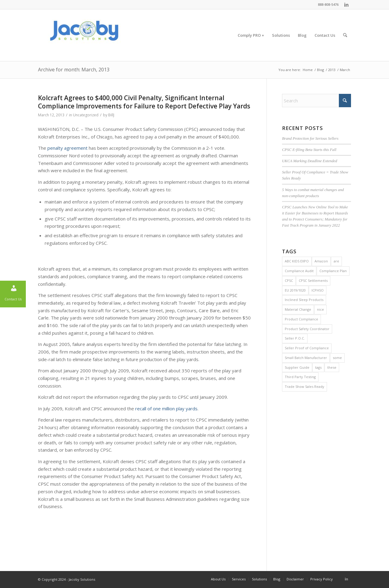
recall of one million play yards (166, 409)
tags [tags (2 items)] (318, 367)
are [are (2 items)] (336, 261)
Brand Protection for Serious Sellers (310, 138)
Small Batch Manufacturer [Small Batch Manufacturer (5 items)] (306, 358)
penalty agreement (67, 148)
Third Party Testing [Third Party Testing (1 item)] (300, 377)
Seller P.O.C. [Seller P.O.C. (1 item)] (295, 338)
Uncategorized (86, 115)
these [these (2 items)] (332, 367)
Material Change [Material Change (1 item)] (298, 309)
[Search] (345, 35)
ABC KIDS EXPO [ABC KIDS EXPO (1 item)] (297, 261)
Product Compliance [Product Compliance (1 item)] (301, 319)
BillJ (111, 115)
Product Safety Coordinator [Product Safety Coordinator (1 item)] (307, 329)
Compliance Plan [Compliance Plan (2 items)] (333, 271)
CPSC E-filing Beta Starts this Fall (309, 150)
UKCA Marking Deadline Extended (310, 161)
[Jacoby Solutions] (84, 35)
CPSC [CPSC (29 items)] (289, 280)
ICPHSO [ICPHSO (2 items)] (318, 290)
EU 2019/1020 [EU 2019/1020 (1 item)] (295, 290)
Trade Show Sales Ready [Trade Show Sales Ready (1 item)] (305, 386)
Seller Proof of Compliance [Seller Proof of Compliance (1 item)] (307, 348)
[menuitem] (251, 35)
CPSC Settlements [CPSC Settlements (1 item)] (313, 280)
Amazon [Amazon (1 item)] (321, 261)
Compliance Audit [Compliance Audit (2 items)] (299, 271)
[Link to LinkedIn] (346, 5)
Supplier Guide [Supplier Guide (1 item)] (297, 367)
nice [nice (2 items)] (320, 309)
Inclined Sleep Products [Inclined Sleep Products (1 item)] (304, 300)
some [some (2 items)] (337, 358)
